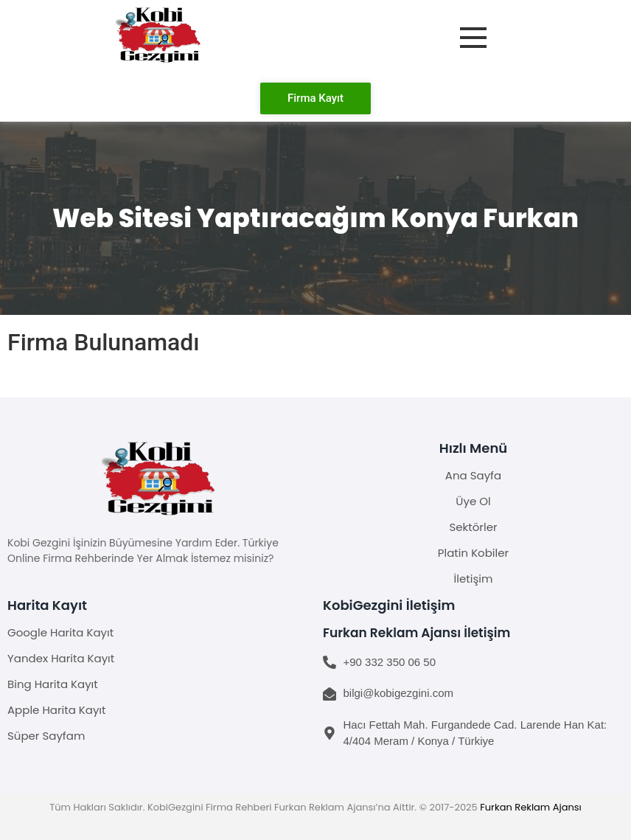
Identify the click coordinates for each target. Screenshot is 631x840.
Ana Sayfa (473, 475)
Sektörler (473, 527)
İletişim (474, 579)
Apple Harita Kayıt (57, 710)
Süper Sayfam (46, 736)
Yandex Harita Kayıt (61, 658)
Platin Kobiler (473, 553)
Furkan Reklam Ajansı (531, 807)
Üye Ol (473, 501)
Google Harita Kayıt (60, 632)
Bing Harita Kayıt (53, 684)
